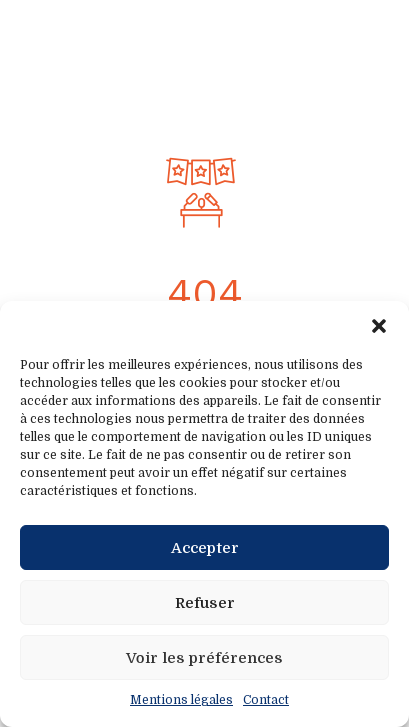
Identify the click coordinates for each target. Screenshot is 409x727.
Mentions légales (181, 700)
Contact (266, 700)
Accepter (205, 548)
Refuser (205, 603)
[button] (379, 326)
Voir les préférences (204, 658)
